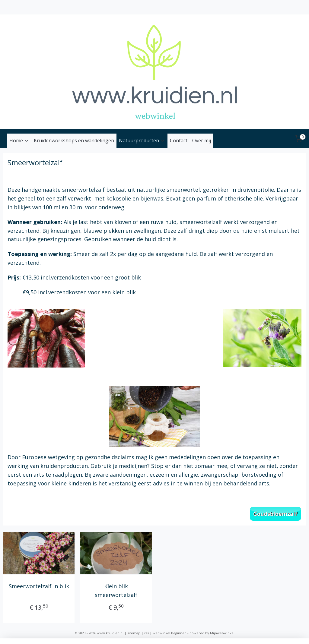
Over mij (202, 140)
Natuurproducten (142, 140)
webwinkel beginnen (170, 633)
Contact (179, 140)
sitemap (134, 633)
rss (147, 633)
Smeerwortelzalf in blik (39, 586)
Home (19, 140)
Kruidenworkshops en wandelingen (74, 140)
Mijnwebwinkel (222, 633)
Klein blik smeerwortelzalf (116, 590)
